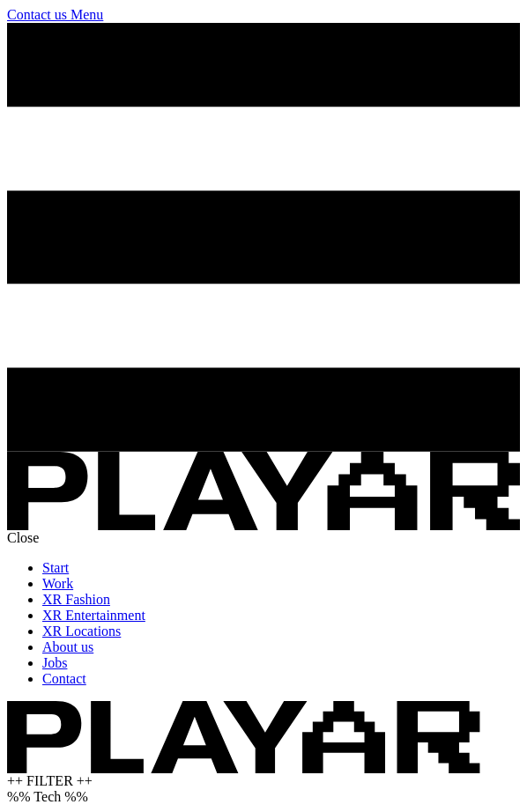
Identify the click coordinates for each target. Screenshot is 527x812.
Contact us (39, 15)
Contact (64, 679)
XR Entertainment (94, 615)
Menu (87, 15)
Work (58, 583)
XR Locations (82, 631)
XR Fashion (76, 599)
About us (68, 647)
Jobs (55, 663)
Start (56, 568)
